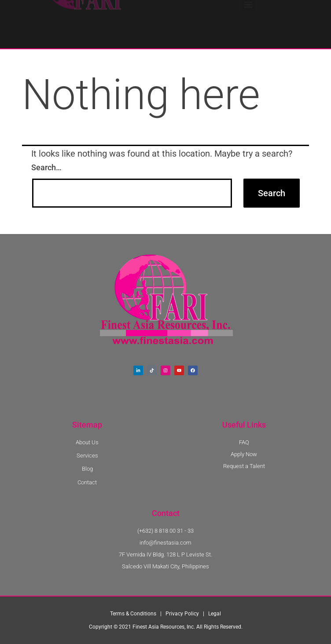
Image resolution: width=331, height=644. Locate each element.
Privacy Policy (182, 614)
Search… (46, 167)
